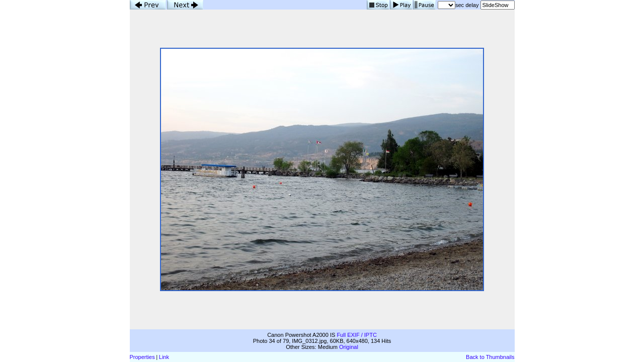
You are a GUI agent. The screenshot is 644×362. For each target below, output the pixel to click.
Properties (142, 357)
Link (164, 357)
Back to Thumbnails (490, 357)
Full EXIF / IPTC (356, 335)
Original (349, 347)
